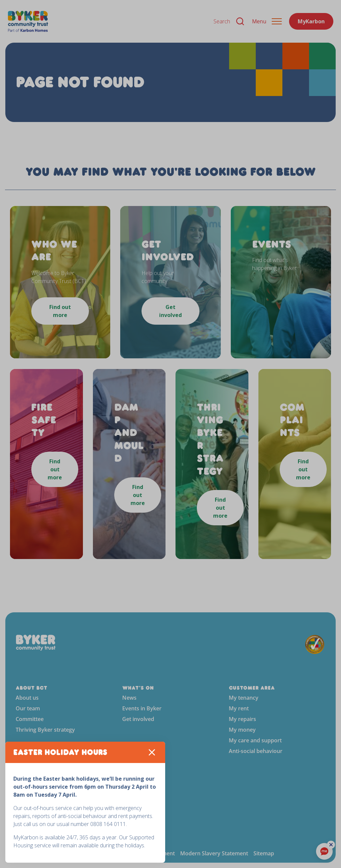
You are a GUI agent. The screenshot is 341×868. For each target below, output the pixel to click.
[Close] (152, 752)
